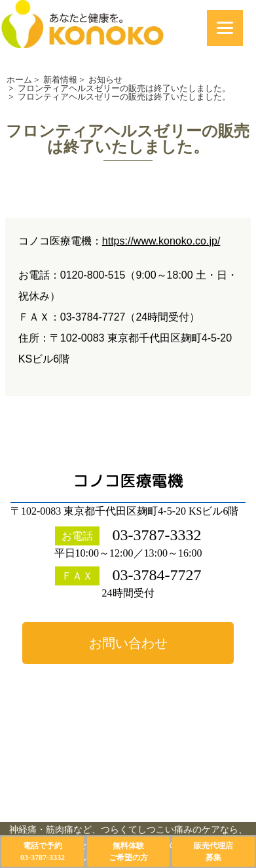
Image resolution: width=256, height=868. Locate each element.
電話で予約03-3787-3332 (43, 852)
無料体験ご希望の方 (128, 852)
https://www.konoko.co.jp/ (161, 241)
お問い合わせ (128, 643)
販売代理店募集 (213, 852)
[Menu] (225, 28)
